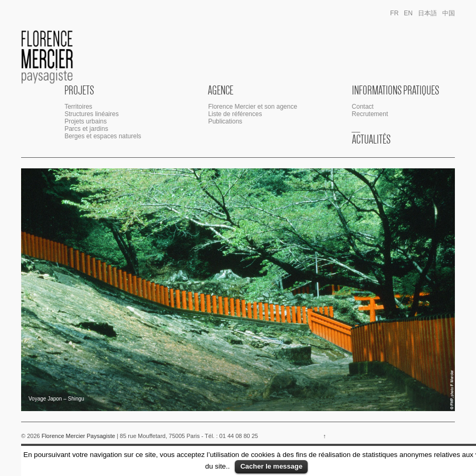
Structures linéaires (92, 114)
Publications (225, 121)
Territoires (78, 107)
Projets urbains (85, 121)
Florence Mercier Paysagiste (79, 436)
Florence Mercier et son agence (253, 107)
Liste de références (235, 114)
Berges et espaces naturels (103, 136)
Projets (79, 90)
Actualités (371, 139)
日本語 (427, 13)
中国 (449, 13)
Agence (221, 90)
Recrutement (370, 114)
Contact (363, 107)
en (408, 13)
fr (394, 13)
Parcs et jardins (86, 129)
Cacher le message (271, 466)
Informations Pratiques (396, 90)
